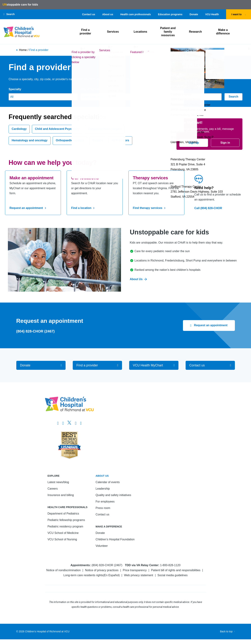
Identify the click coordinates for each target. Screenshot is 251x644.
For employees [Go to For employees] (105, 502)
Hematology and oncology (30, 141)
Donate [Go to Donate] (194, 14)
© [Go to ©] (17, 631)
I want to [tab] (237, 14)
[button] (9, 14)
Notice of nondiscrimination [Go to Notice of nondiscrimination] (63, 570)
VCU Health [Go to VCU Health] (212, 14)
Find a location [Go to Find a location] (83, 208)
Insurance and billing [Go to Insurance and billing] (61, 495)
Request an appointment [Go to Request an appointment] (28, 208)
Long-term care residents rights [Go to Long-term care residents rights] (83, 575)
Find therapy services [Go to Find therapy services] (150, 208)
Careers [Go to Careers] (53, 489)
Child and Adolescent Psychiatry (57, 129)
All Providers (120, 141)
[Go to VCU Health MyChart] (154, 365)
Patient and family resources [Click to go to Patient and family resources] (168, 32)
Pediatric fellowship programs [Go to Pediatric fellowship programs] (66, 520)
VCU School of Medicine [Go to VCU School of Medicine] (63, 533)
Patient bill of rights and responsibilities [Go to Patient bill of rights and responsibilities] (176, 570)
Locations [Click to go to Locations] (141, 32)
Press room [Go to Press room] (103, 508)
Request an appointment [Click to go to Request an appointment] (210, 325)
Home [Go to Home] (23, 50)
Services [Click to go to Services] (113, 32)
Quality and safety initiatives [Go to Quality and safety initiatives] (113, 495)
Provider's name (164, 89)
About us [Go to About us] (108, 14)
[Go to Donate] (41, 365)
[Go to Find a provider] (97, 365)
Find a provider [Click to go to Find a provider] (86, 32)
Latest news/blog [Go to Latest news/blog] (58, 482)
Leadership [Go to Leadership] (103, 489)
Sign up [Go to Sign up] (194, 143)
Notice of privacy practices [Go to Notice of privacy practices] (102, 570)
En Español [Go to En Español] (111, 575)
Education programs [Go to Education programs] (170, 14)
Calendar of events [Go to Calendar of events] (108, 482)
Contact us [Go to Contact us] (89, 14)
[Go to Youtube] (81, 423)
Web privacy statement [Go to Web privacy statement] (138, 575)
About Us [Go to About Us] (138, 279)
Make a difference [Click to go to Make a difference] (223, 32)
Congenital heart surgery (105, 129)
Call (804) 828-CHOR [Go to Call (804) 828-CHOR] (208, 208)
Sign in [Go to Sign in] (225, 143)
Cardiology (19, 129)
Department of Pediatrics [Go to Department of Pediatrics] (63, 514)
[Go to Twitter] (69, 423)
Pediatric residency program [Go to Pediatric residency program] (65, 526)
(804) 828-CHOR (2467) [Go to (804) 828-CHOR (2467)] (36, 331)
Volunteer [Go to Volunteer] (102, 546)
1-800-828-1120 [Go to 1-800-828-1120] (170, 565)
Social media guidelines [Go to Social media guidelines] (173, 575)
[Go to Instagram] (63, 423)
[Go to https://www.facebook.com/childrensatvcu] (58, 423)
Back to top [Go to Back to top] (226, 631)
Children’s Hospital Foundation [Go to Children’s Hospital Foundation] (115, 539)
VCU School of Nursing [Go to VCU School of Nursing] (62, 539)
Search (233, 97)
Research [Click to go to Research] (195, 32)
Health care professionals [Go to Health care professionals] (135, 14)
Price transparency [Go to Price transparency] (135, 570)
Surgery (98, 141)
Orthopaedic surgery (70, 141)
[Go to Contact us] (210, 365)
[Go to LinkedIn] (76, 423)
